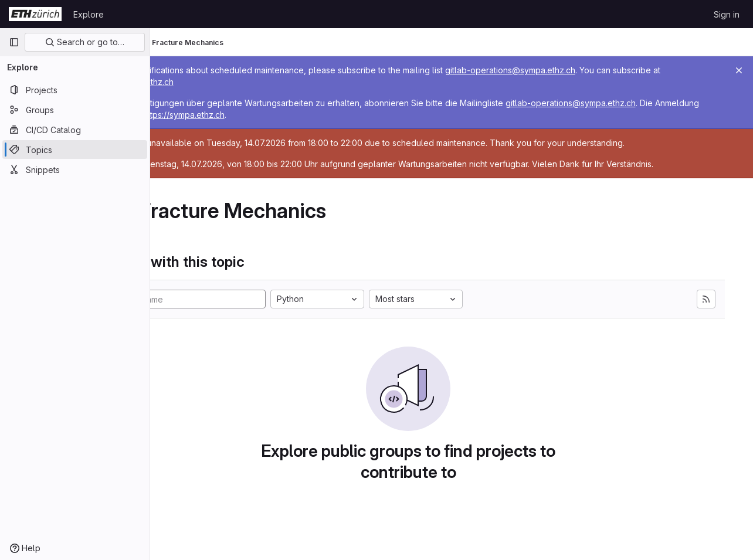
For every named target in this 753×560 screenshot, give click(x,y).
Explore (89, 14)
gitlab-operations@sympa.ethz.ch (596, 70)
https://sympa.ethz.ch (269, 82)
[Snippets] (75, 169)
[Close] (739, 70)
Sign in (727, 14)
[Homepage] (35, 14)
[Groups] (75, 110)
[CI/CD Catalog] (75, 130)
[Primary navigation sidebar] (14, 42)
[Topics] (75, 150)
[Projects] (75, 90)
